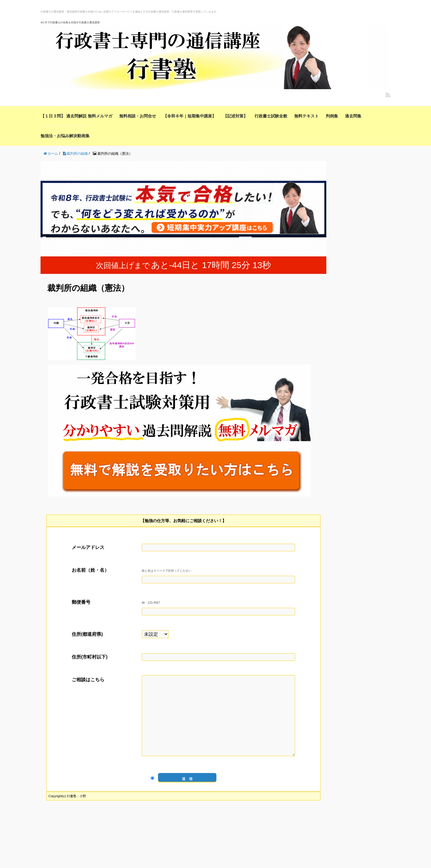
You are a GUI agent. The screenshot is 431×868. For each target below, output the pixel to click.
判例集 (332, 116)
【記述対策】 (235, 116)
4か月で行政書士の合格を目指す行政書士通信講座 (70, 22)
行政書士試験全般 (271, 116)
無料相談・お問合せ (138, 116)
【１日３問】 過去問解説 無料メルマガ (76, 116)
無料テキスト (306, 116)
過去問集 (353, 116)
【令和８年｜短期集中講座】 (190, 116)
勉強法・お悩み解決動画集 (65, 136)
